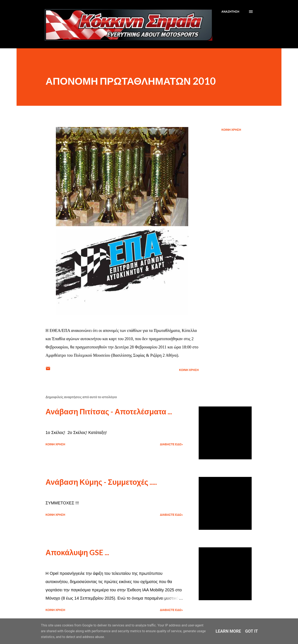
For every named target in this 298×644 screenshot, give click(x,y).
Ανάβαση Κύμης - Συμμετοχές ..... (101, 482)
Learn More (228, 631)
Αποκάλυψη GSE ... (77, 552)
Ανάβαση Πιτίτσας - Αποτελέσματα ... (109, 411)
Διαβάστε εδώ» (171, 444)
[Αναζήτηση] (230, 12)
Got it (252, 631)
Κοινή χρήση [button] (231, 130)
